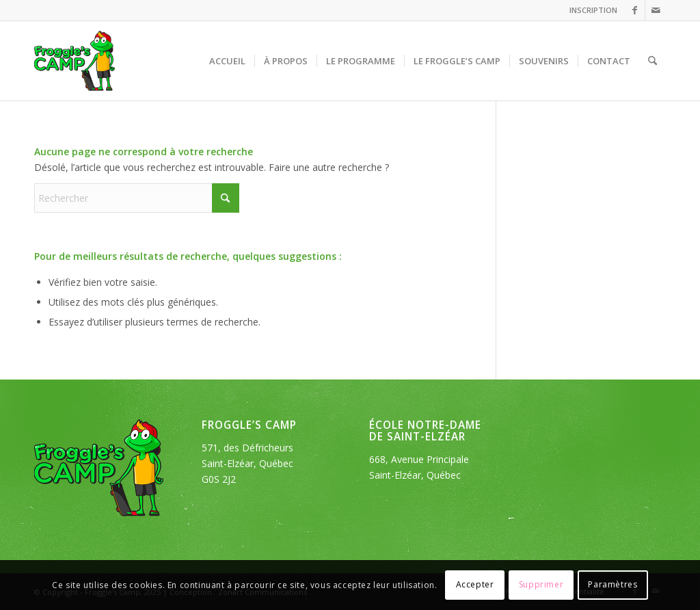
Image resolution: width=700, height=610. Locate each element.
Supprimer (541, 584)
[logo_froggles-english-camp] (75, 61)
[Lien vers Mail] (656, 10)
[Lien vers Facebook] (635, 10)
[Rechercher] (652, 61)
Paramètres (612, 584)
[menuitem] (590, 10)
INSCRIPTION (593, 10)
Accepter (475, 584)
